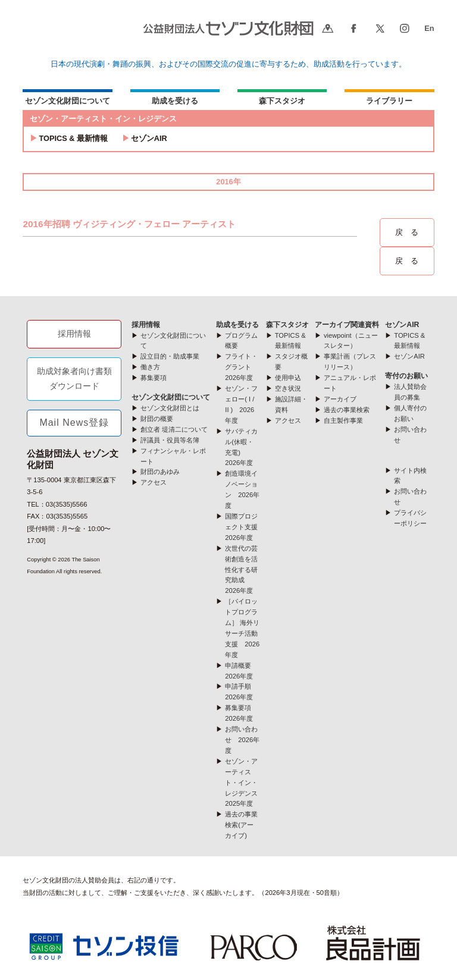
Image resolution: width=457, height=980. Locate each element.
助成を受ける (175, 101)
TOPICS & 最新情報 (73, 138)
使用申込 (288, 378)
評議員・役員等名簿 (170, 440)
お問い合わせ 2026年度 (242, 740)
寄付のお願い (406, 376)
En (429, 28)
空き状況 (288, 388)
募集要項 (154, 378)
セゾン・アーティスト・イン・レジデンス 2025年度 (245, 783)
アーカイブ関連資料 (347, 325)
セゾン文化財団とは (170, 408)
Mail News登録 (74, 423)
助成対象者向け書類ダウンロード (74, 379)
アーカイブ (340, 399)
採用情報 (74, 334)
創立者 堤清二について (174, 429)
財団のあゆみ (160, 472)
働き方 (150, 367)
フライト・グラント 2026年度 (241, 367)
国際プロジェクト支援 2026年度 (245, 527)
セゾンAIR (149, 138)
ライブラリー (389, 101)
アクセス (154, 482)
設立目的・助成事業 (170, 356)
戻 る (407, 232)
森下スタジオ (282, 101)
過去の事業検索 (347, 410)
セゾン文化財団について (68, 101)
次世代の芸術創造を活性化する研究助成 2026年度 (241, 570)
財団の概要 (157, 419)
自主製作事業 (343, 420)
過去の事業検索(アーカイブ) (241, 825)
